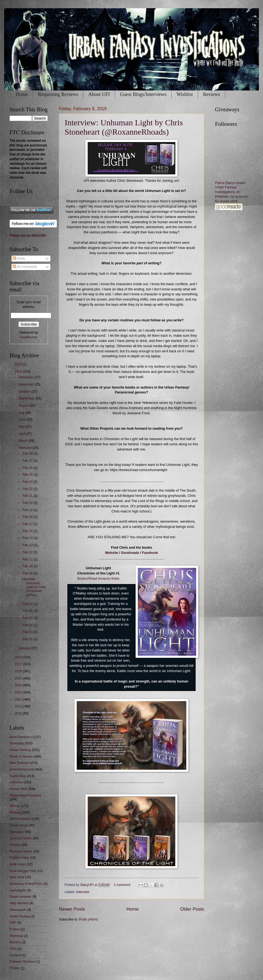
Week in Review (21, 757)
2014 (19, 685)
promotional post (22, 769)
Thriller (15, 968)
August (24, 406)
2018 (19, 657)
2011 (19, 706)
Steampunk (18, 910)
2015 (19, 678)
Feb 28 (28, 454)
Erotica (15, 929)
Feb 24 (28, 482)
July (22, 413)
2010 (19, 713)
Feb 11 (28, 559)
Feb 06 (28, 611)
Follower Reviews (22, 962)
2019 (19, 372)
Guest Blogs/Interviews (143, 94)
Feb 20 (28, 503)
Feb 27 (28, 461)
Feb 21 (28, 496)
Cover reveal (19, 825)
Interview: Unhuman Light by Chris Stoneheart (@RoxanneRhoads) (124, 127)
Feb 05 (28, 618)
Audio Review (20, 916)
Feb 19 (28, 510)
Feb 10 (28, 566)
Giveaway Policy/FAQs (26, 884)
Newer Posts (72, 909)
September (27, 398)
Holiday (15, 845)
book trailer (18, 864)
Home (22, 94)
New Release (19, 763)
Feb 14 (28, 538)
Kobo (115, 579)
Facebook (150, 553)
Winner (15, 806)
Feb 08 (28, 573)
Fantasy (15, 812)
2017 (19, 664)
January (25, 648)
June (23, 420)
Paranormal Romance (25, 795)
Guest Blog (18, 776)
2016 (19, 671)
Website (112, 553)
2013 (19, 692)
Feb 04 (28, 625)
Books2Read (87, 579)
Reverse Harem (21, 851)
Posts (19, 259)
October (25, 392)
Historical (16, 936)
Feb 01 (28, 639)
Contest (15, 955)
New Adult (17, 877)
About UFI (99, 94)
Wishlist (185, 94)
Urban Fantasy (20, 750)
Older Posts (192, 909)
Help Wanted (19, 903)
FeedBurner (29, 337)
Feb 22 (28, 489)
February (26, 448)
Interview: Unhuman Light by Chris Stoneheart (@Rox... (34, 587)
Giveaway (17, 743)
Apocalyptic (18, 890)
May (22, 427)
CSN (13, 949)
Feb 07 (28, 604)
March (24, 441)
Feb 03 (28, 632)
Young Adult (18, 789)
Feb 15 (28, 531)
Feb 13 (28, 545)
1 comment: (123, 885)
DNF (13, 923)
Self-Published (20, 819)
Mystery (15, 942)
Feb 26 (28, 468)
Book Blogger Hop (23, 871)
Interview (83, 892)
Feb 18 (28, 517)
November (27, 384)
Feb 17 (28, 524)
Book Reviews (20, 737)
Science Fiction (21, 838)
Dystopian (17, 832)
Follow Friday (19, 858)
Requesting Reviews (58, 94)
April (22, 434)
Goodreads (130, 553)
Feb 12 (28, 552)
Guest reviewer (21, 897)
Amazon (104, 579)
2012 (19, 699)
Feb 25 (28, 475)
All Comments (25, 267)
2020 (19, 364)
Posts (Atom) (88, 919)
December (27, 377)
